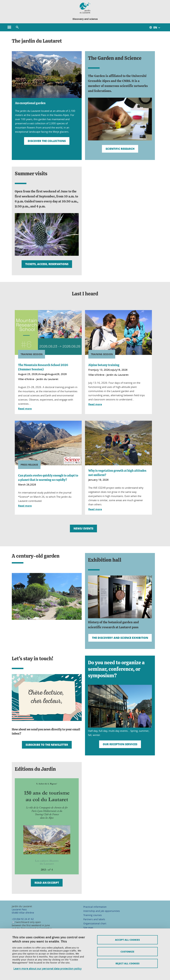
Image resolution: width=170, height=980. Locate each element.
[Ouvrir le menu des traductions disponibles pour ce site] (156, 27)
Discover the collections (47, 141)
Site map (88, 928)
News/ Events (83, 528)
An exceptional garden (30, 103)
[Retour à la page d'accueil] (85, 8)
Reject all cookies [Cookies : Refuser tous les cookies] (127, 963)
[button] (17, 27)
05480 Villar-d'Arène (23, 913)
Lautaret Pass (19, 909)
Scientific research (120, 149)
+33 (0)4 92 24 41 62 (23, 919)
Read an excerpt (47, 883)
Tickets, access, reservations (47, 264)
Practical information (95, 907)
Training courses (93, 915)
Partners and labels (94, 919)
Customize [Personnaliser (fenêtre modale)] (127, 952)
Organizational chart (95, 923)
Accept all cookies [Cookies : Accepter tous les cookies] (127, 940)
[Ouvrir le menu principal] (9, 27)
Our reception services (120, 744)
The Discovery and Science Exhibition (120, 638)
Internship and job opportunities (102, 911)
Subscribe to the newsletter (47, 745)
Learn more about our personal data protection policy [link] (48, 969)
